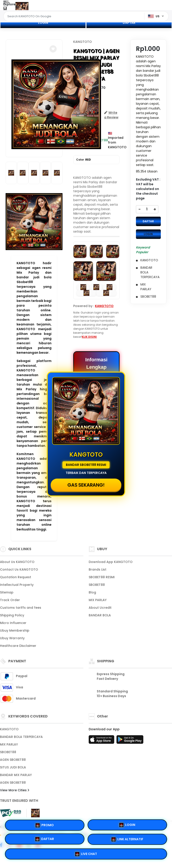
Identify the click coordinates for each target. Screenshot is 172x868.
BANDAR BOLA (100, 615)
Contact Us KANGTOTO (19, 569)
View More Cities (15, 790)
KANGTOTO (83, 42)
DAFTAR (129, 23)
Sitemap (7, 592)
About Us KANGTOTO (17, 562)
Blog (92, 592)
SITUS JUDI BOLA (13, 767)
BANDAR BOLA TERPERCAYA (21, 737)
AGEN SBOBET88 (13, 760)
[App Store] (102, 741)
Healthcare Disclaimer (18, 646)
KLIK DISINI (89, 337)
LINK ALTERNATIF (127, 840)
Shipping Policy (12, 615)
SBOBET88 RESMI (102, 577)
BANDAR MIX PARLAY (16, 775)
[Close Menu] (5, 10)
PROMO (45, 825)
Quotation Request (16, 577)
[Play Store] (130, 741)
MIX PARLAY (98, 600)
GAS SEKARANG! (86, 485)
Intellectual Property (17, 585)
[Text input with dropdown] (75, 16)
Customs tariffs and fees (21, 608)
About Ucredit (100, 608)
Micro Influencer (13, 623)
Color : (84, 160)
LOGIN (43, 23)
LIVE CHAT (86, 855)
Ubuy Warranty (12, 638)
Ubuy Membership (15, 630)
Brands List (98, 569)
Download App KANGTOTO (111, 562)
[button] (53, 49)
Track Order (10, 600)
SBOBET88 (97, 585)
